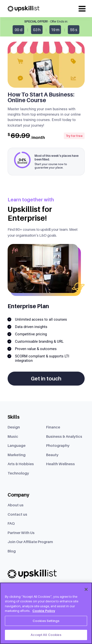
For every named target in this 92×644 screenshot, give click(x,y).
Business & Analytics (64, 436)
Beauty (52, 455)
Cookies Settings (46, 621)
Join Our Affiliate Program (30, 542)
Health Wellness (60, 464)
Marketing (17, 455)
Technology (18, 473)
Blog (12, 551)
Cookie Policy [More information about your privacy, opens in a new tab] (44, 611)
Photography (58, 445)
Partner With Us (21, 533)
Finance (53, 427)
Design (14, 427)
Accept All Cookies (46, 635)
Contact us (17, 514)
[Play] (46, 64)
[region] (46, 613)
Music (13, 436)
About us (16, 505)
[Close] (86, 589)
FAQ (11, 523)
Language (17, 445)
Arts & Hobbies (21, 464)
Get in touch (46, 379)
